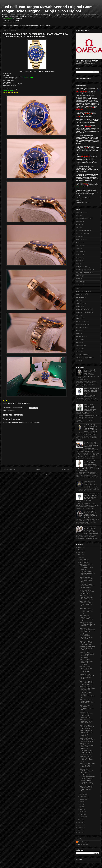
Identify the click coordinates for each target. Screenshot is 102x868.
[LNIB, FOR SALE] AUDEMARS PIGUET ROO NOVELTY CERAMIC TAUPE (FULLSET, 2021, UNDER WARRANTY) (88, 374)
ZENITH (79, 361)
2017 (80, 822)
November (83, 562)
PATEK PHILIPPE (81, 321)
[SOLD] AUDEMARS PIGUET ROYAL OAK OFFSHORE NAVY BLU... (86, 579)
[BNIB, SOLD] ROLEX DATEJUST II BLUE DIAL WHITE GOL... (86, 721)
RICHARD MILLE (81, 327)
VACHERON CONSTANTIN (84, 358)
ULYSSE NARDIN (81, 355)
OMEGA (79, 306)
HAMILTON (80, 282)
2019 (80, 557)
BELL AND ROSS (81, 233)
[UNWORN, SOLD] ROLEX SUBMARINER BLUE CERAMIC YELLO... (87, 676)
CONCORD (80, 255)
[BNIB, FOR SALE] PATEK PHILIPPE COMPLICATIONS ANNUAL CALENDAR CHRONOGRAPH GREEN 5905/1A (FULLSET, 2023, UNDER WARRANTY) (86, 409)
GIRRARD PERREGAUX (83, 273)
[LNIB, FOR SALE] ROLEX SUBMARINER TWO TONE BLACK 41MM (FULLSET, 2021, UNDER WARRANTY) (91, 428)
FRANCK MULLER (82, 267)
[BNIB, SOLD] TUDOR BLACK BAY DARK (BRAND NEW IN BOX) (87, 701)
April (81, 809)
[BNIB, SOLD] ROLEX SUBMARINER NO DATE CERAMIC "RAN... (86, 789)
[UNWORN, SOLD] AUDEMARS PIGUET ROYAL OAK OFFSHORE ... (86, 662)
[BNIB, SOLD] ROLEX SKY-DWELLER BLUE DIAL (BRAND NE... (87, 643)
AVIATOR (79, 221)
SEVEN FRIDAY (81, 337)
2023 (80, 547)
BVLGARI (79, 243)
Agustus (82, 799)
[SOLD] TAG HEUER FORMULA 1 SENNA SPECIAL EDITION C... (87, 782)
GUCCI (78, 279)
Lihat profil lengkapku (82, 844)
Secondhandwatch (84, 842)
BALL (78, 227)
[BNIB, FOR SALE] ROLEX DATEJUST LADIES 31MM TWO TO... (86, 604)
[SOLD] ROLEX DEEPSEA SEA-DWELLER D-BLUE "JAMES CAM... (86, 636)
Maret (82, 812)
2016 (80, 825)
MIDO (78, 300)
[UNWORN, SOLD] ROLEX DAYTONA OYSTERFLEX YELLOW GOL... (86, 669)
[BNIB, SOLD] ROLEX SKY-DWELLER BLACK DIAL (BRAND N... (87, 630)
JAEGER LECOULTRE (83, 291)
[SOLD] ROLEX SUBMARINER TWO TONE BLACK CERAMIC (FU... (86, 715)
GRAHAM (79, 276)
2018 (80, 820)
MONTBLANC (80, 303)
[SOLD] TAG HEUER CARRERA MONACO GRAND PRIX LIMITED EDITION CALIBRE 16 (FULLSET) (91, 514)
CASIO (78, 249)
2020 (80, 555)
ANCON (79, 215)
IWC (77, 288)
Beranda (38, 469)
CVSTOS (79, 261)
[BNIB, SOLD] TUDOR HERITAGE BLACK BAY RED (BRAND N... (87, 688)
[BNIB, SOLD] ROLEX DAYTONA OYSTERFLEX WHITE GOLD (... (87, 708)
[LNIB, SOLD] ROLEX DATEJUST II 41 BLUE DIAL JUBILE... (87, 592)
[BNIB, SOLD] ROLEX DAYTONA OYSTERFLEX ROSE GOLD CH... (86, 567)
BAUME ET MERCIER (83, 230)
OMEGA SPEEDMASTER (84, 312)
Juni (81, 804)
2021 (80, 552)
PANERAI (79, 318)
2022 (80, 550)
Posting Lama (66, 469)
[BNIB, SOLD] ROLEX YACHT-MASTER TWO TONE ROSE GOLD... (87, 727)
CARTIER (79, 246)
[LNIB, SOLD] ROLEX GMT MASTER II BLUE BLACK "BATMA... (87, 586)
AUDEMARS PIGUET (82, 218)
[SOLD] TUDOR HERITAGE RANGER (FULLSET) (86, 771)
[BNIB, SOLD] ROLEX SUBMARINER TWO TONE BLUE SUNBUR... (86, 733)
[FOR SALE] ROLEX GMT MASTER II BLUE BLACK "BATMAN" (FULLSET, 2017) (91, 391)
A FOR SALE (80, 212)
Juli (81, 802)
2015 (80, 828)
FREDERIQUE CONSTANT (84, 270)
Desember (83, 560)
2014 (80, 830)
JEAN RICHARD (81, 294)
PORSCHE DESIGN (82, 324)
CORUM (79, 258)
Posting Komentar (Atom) (40, 474)
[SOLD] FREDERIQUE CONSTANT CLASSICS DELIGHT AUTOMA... (87, 624)
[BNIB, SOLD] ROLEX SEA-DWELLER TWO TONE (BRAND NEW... (87, 683)
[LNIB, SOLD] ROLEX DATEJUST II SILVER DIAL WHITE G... (86, 752)
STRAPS (79, 343)
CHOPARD (79, 252)
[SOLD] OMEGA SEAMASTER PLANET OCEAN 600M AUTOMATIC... (87, 746)
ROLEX (9, 410)
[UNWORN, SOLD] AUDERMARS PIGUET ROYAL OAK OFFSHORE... (87, 655)
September (83, 797)
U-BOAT (79, 352)
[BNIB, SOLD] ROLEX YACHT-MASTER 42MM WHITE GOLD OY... (86, 759)
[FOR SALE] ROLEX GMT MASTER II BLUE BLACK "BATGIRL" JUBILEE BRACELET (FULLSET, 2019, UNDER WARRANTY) (88, 498)
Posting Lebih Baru (9, 469)
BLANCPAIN (80, 236)
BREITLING (80, 240)
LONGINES (80, 297)
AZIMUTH (79, 224)
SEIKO (78, 334)
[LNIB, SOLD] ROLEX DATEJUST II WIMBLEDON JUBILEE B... (87, 695)
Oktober (82, 794)
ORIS (78, 315)
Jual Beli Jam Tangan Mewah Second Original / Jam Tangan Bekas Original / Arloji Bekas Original (47, 9)
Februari (82, 814)
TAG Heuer (79, 346)
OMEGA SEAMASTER (83, 309)
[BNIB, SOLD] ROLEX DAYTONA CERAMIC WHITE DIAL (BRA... (86, 597)
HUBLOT (79, 285)
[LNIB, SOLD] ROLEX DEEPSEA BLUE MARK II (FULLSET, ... (87, 573)
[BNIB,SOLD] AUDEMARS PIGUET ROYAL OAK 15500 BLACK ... (87, 648)
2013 (80, 833)
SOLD (13, 410)
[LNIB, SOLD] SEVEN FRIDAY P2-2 (90, 482)
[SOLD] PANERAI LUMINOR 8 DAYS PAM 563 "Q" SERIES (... (87, 777)
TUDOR (79, 349)
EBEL (78, 264)
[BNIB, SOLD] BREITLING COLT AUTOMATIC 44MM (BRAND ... (87, 765)
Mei (81, 807)
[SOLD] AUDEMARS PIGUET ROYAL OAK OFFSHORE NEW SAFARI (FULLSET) (90, 529)
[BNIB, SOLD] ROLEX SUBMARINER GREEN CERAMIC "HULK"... (87, 740)
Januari (82, 817)
